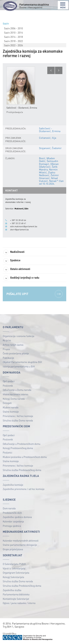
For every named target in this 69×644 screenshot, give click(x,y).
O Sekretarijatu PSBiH (14, 564)
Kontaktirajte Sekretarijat (16, 599)
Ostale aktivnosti (17, 269)
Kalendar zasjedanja (13, 521)
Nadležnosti (14, 252)
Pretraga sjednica (12, 526)
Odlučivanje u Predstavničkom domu (22, 444)
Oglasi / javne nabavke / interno (19, 603)
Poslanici (7, 452)
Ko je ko (7, 340)
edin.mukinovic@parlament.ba (24, 226)
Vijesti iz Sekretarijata (14, 568)
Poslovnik (8, 386)
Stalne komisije (11, 412)
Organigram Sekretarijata (16, 573)
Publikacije (8, 358)
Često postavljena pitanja (16, 353)
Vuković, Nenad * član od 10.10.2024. (51, 182)
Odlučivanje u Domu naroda (17, 390)
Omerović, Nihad (48, 178)
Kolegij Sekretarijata (13, 577)
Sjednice (12, 261)
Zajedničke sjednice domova (17, 517)
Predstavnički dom (12, 513)
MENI (63, 5)
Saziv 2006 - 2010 (13, 28)
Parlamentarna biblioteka (16, 594)
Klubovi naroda (11, 407)
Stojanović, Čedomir (50, 148)
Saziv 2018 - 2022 (13, 41)
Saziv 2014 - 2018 (13, 37)
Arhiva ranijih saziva (13, 345)
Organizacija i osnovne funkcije (19, 336)
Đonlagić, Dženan (49, 164)
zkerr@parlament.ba (19, 230)
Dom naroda (9, 508)
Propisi (6, 349)
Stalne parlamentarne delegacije (20, 545)
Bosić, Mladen (47, 158)
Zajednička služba (12, 590)
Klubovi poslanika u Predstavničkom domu (25, 457)
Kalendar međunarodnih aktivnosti (21, 541)
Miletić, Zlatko (47, 172)
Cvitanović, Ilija (48, 138)
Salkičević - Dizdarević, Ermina (50, 130)
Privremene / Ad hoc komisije (18, 416)
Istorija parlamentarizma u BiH (19, 366)
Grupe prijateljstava (13, 549)
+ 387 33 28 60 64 (18, 220)
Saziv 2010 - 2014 (13, 32)
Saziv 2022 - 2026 (13, 45)
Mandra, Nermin (48, 169)
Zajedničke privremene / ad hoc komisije (24, 489)
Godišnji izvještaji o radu (21, 278)
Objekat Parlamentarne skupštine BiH (22, 362)
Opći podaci (9, 381)
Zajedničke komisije (13, 485)
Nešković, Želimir (49, 175)
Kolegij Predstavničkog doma (18, 448)
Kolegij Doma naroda (14, 399)
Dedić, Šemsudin (49, 161)
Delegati (7, 403)
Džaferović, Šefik (48, 167)
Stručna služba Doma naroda (18, 420)
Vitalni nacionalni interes (15, 394)
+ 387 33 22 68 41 (18, 223)
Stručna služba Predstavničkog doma (22, 470)
